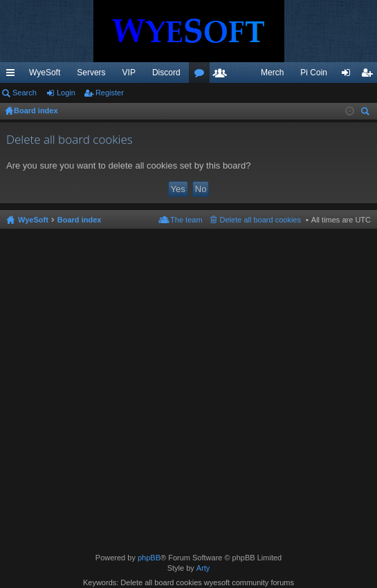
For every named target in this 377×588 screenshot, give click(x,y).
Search (25, 93)
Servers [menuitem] (91, 73)
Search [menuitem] (367, 113)
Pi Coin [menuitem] (314, 73)
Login (66, 93)
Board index (80, 220)
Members (223, 75)
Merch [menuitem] (272, 73)
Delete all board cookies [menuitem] (260, 220)
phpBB (149, 558)
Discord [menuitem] (166, 73)
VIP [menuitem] (129, 73)
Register (110, 93)
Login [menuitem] (349, 75)
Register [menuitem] (370, 75)
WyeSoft (45, 73)
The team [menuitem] (186, 220)
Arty (203, 568)
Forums (202, 75)
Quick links (13, 75)
